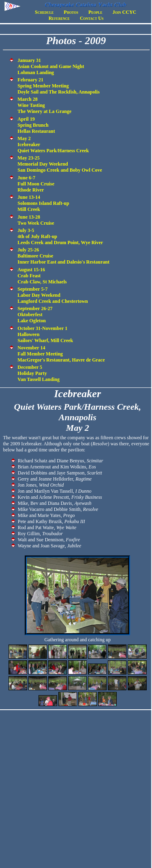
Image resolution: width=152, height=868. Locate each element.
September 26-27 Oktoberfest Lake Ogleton (35, 315)
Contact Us (92, 18)
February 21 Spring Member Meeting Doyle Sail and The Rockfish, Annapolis (59, 86)
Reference (59, 18)
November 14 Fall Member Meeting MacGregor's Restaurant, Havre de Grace (61, 354)
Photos (71, 12)
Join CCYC (125, 12)
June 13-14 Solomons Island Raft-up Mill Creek (43, 203)
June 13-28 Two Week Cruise (36, 220)
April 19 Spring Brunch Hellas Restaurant (36, 125)
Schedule (44, 12)
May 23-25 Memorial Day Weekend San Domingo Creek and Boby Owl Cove (60, 164)
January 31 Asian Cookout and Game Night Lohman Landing (51, 66)
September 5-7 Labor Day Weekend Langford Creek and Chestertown (52, 295)
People (95, 12)
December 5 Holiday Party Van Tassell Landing (39, 373)
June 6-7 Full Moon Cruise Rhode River (36, 184)
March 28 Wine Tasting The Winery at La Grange (44, 105)
